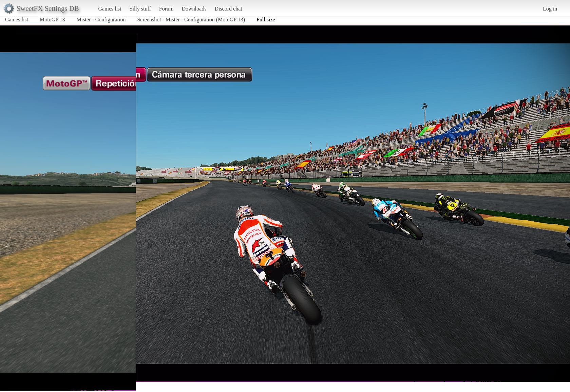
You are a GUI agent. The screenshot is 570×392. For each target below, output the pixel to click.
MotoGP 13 (52, 20)
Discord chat (228, 9)
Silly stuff (140, 9)
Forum (166, 9)
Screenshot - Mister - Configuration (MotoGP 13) (191, 20)
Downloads (194, 9)
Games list (110, 9)
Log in (550, 9)
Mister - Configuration (101, 20)
